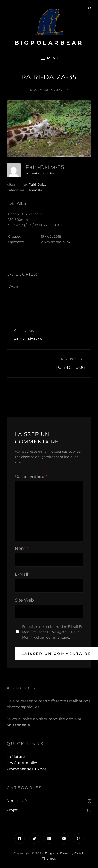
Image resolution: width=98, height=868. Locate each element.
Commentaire (31, 476)
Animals (35, 190)
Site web (24, 600)
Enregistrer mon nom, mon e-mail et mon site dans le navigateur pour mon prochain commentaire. (52, 632)
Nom (22, 548)
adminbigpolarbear (41, 173)
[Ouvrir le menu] (49, 58)
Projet (12, 810)
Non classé (17, 801)
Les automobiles (22, 763)
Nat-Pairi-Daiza (34, 185)
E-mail (23, 574)
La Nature (16, 757)
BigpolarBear (49, 43)
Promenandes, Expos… (28, 769)
